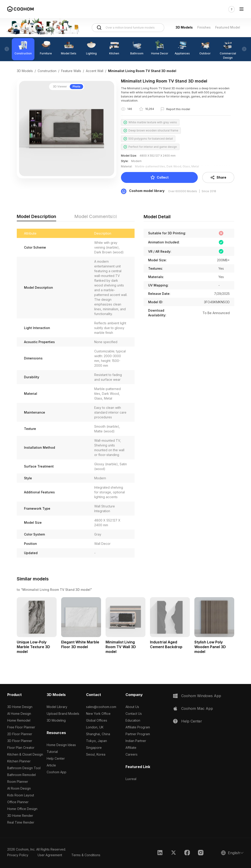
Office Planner (18, 802)
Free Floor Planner (21, 727)
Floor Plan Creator (21, 748)
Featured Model (228, 27)
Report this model (178, 109)
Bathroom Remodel (22, 775)
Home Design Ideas (61, 745)
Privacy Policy (18, 855)
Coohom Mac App (197, 708)
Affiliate (131, 748)
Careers (132, 754)
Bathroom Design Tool (24, 768)
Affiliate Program (138, 727)
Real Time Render (21, 822)
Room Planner (18, 782)
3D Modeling (56, 720)
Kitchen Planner (19, 761)
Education (133, 720)
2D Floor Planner (20, 734)
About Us (132, 707)
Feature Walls (71, 71)
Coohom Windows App (201, 696)
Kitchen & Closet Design (25, 754)
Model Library (57, 707)
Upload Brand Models (63, 714)
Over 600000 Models (183, 191)
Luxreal (131, 779)
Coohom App (57, 772)
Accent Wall (95, 71)
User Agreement (50, 855)
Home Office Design (22, 809)
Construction (47, 71)
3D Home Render (20, 816)
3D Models (184, 27)
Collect (159, 177)
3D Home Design (20, 707)
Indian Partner (136, 741)
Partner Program (138, 734)
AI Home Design (19, 714)
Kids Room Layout (21, 795)
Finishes (204, 27)
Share (218, 177)
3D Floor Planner (20, 741)
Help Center (56, 758)
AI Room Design (19, 788)
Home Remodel (19, 720)
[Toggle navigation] (241, 9)
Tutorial (52, 752)
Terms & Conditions (86, 855)
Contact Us (134, 714)
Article (51, 765)
